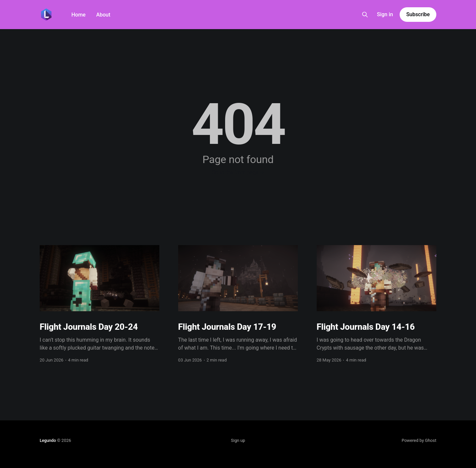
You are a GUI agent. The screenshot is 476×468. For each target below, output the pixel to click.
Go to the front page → (238, 172)
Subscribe (418, 14)
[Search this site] (365, 15)
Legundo (48, 440)
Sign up (238, 440)
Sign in (385, 14)
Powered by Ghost (419, 440)
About (103, 15)
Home (79, 15)
